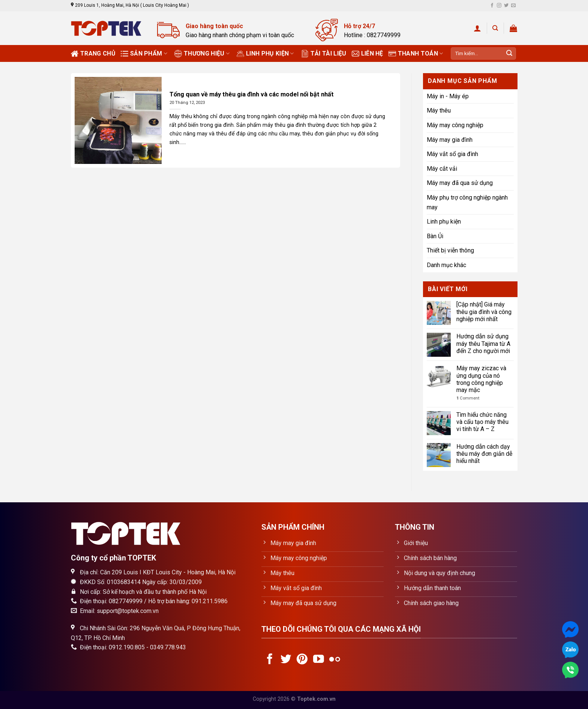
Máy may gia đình (450, 140)
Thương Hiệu (202, 54)
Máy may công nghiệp (455, 125)
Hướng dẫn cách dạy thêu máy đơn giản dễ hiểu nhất (484, 454)
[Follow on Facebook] (492, 6)
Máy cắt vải (442, 169)
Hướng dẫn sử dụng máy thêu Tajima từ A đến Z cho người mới (483, 343)
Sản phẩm (144, 54)
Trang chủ (93, 54)
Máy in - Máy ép (448, 96)
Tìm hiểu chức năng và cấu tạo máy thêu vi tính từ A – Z (482, 422)
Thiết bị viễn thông (450, 250)
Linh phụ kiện (265, 54)
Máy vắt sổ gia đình (452, 154)
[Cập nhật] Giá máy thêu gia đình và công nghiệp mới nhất (484, 312)
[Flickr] (335, 660)
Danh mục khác (446, 265)
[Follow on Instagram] (499, 6)
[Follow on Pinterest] (302, 660)
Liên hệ (367, 54)
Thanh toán (416, 54)
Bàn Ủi (435, 236)
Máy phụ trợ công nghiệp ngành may (467, 202)
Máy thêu (439, 110)
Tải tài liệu (324, 54)
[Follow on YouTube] (319, 660)
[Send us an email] (513, 6)
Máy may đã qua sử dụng (460, 183)
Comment (468, 398)
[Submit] (509, 54)
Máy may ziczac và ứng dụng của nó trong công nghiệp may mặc (481, 379)
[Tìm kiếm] (495, 28)
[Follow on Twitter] (506, 6)
